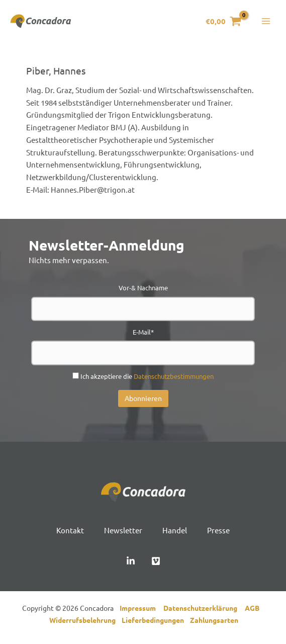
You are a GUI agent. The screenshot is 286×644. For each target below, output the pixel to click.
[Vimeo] (156, 563)
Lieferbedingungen (156, 622)
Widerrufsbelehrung (85, 622)
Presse (218, 532)
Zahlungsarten (214, 622)
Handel (175, 532)
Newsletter (123, 532)
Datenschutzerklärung (204, 610)
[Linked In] (131, 563)
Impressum (140, 610)
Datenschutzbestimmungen (174, 378)
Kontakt (70, 532)
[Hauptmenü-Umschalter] (266, 22)
